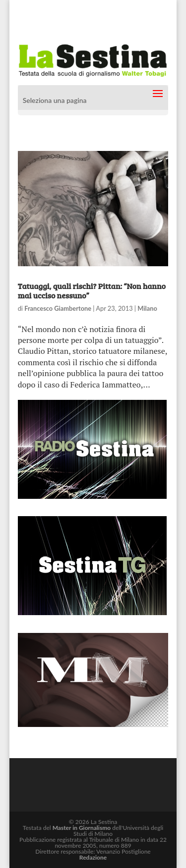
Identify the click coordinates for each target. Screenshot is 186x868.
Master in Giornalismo (82, 828)
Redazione (93, 857)
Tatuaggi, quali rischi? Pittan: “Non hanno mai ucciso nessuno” (92, 290)
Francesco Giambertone (58, 308)
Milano (147, 308)
